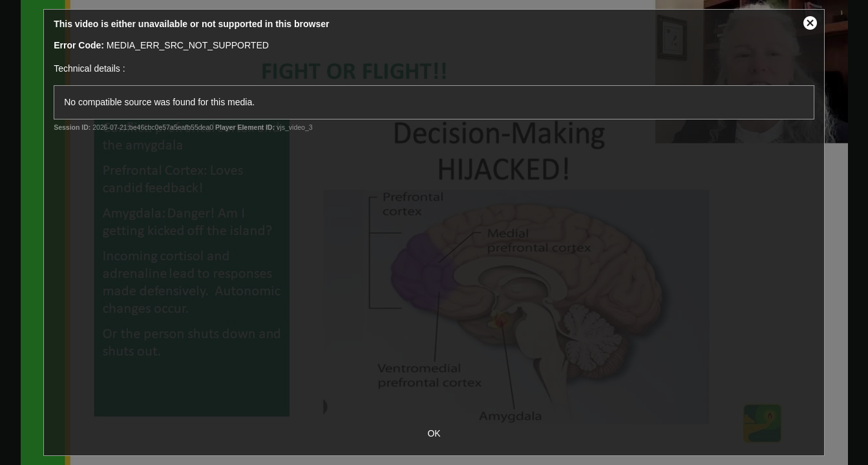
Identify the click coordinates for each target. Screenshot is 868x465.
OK (434, 433)
